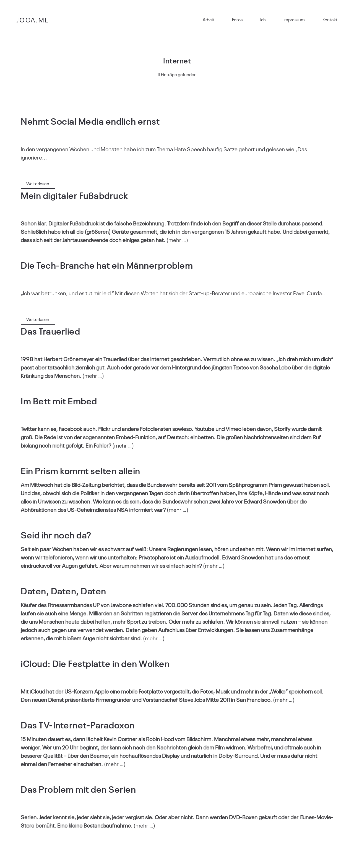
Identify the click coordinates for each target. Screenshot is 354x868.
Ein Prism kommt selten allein (80, 470)
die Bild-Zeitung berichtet (94, 484)
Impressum (294, 19)
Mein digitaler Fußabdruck (74, 195)
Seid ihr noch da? (56, 534)
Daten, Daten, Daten (63, 590)
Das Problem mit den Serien (78, 789)
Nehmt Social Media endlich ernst (90, 121)
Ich (263, 19)
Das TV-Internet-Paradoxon (78, 724)
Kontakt (330, 19)
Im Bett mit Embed (59, 400)
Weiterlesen (38, 183)
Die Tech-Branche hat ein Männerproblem (107, 265)
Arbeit (209, 19)
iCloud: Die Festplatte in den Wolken (95, 663)
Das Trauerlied (50, 331)
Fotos (237, 19)
